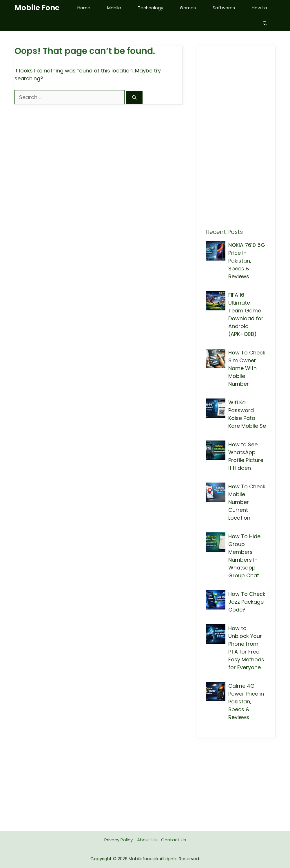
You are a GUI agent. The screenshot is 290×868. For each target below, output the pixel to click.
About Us (147, 840)
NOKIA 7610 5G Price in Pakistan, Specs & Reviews (247, 261)
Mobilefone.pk (144, 859)
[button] (265, 23)
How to (259, 8)
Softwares (224, 8)
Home (84, 8)
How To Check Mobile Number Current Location (247, 502)
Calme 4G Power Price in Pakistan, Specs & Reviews (246, 702)
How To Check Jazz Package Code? (247, 602)
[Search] (134, 98)
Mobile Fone (37, 8)
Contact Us (174, 840)
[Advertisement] (236, 141)
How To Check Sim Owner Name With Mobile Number (247, 368)
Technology (151, 8)
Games (188, 8)
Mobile (114, 8)
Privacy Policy (118, 840)
